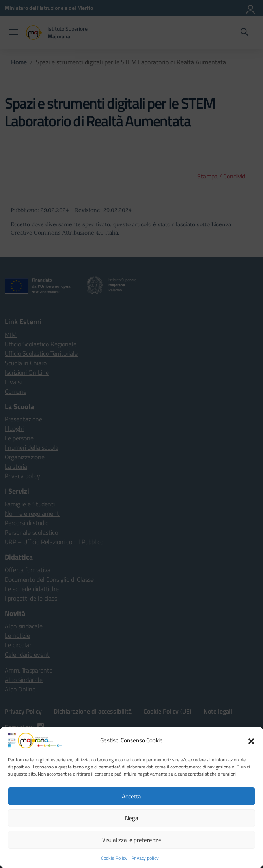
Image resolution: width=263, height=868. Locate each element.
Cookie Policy (114, 858)
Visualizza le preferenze (132, 840)
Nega (132, 818)
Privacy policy (145, 858)
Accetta (131, 796)
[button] (251, 740)
